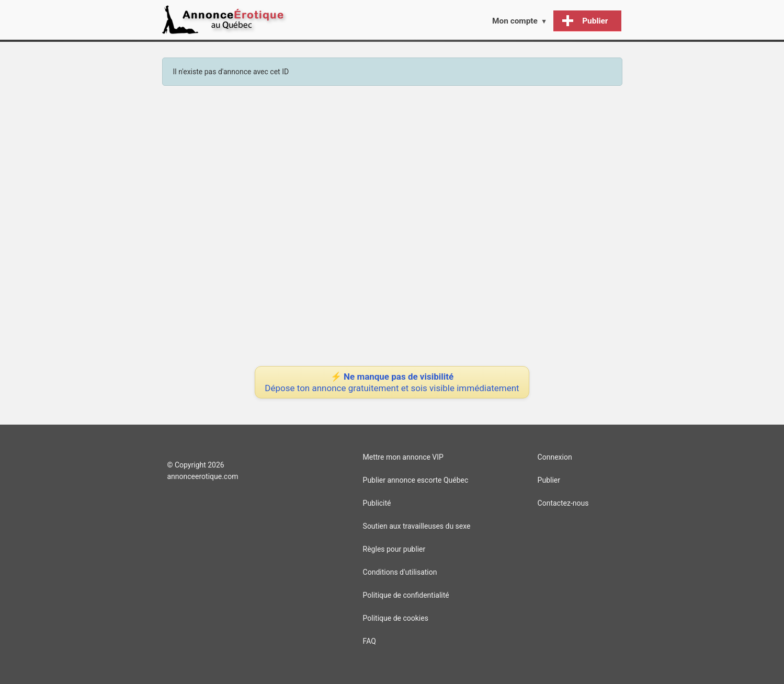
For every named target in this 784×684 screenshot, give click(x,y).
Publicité (377, 503)
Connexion (555, 457)
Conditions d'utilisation (400, 572)
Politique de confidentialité (406, 595)
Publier (549, 480)
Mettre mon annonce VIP (403, 457)
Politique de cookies (396, 618)
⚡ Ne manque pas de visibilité (392, 382)
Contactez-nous (563, 503)
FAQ (370, 641)
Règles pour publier (394, 549)
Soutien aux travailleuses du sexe (417, 526)
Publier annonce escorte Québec (416, 480)
